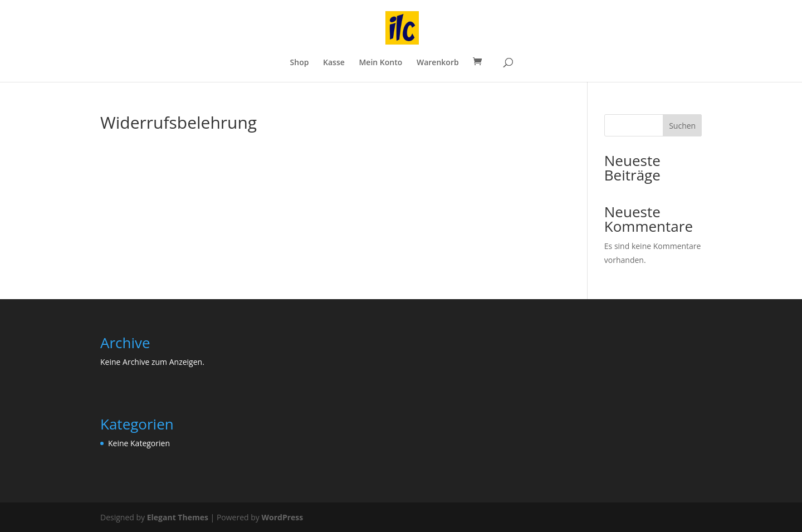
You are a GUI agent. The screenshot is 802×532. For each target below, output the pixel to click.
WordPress (282, 517)
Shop (300, 63)
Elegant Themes (178, 517)
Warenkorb (438, 63)
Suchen (682, 126)
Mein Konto (380, 63)
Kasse (334, 63)
